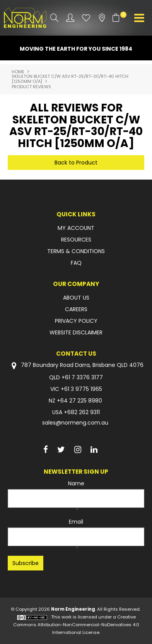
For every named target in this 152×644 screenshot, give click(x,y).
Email (76, 522)
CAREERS (76, 309)
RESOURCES (76, 240)
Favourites (86, 18)
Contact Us (76, 354)
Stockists (102, 18)
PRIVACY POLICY (76, 321)
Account (70, 18)
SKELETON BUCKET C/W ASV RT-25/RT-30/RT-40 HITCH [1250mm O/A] (70, 79)
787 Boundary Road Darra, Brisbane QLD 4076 (76, 366)
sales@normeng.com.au (75, 423)
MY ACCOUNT (76, 228)
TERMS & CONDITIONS (76, 251)
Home (18, 72)
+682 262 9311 (82, 412)
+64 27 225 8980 (79, 401)
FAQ (76, 263)
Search (54, 18)
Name (76, 483)
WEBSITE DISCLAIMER (76, 332)
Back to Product (76, 163)
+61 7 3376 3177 (82, 377)
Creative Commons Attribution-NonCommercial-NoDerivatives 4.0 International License (76, 625)
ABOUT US (76, 298)
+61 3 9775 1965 (81, 389)
